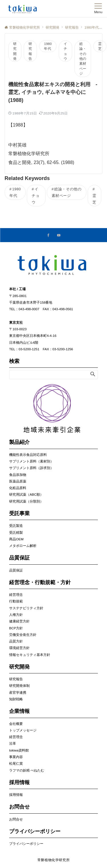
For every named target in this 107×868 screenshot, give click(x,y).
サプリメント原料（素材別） (31, 461)
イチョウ (65, 51)
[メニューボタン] (98, 9)
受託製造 (16, 526)
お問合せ (16, 819)
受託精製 (16, 532)
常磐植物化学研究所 (54, 860)
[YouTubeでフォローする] (59, 235)
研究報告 (30, 51)
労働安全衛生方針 (23, 635)
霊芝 (100, 46)
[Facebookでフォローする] (49, 235)
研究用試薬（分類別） (26, 501)
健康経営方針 (19, 621)
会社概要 (16, 724)
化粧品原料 (18, 488)
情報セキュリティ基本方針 (30, 655)
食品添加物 (18, 475)
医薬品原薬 (18, 481)
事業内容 (16, 757)
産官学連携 (18, 692)
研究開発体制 (19, 686)
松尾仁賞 (16, 763)
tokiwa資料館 (19, 750)
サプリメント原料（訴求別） (31, 468)
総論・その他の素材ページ (83, 59)
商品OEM (16, 539)
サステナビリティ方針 (26, 608)
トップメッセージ (23, 730)
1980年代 (48, 46)
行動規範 (16, 601)
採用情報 (16, 795)
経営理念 (16, 595)
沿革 (13, 743)
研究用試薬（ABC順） (26, 494)
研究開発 (15, 51)
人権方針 (16, 615)
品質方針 (16, 641)
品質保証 (16, 570)
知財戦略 (16, 699)
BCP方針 (16, 628)
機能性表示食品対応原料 (28, 455)
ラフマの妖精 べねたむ (27, 770)
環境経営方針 (19, 648)
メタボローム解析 (23, 546)
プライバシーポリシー (26, 844)
